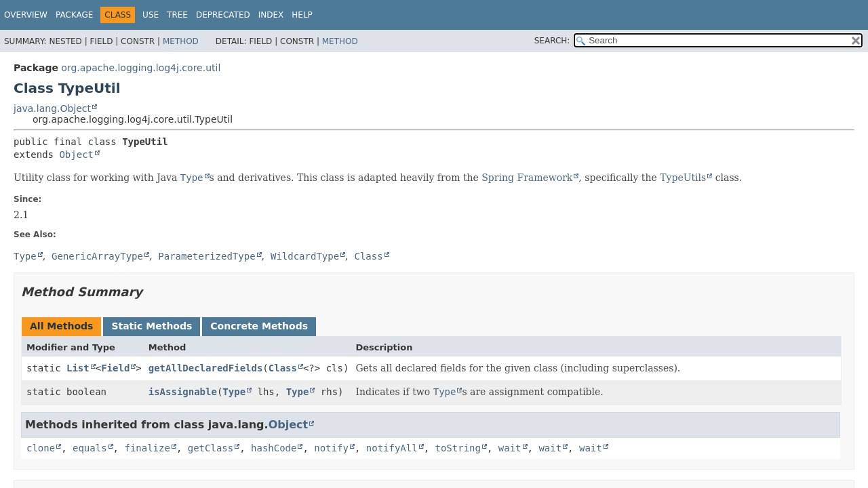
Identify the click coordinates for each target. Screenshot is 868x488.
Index (271, 15)
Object (76, 155)
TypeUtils (683, 178)
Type (234, 392)
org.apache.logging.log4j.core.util (141, 68)
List (78, 368)
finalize (147, 448)
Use (151, 15)
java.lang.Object (52, 108)
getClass (211, 448)
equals (90, 448)
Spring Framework (527, 178)
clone (41, 448)
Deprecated (223, 15)
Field (115, 368)
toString (458, 448)
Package (74, 15)
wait (510, 448)
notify (331, 448)
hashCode (274, 448)
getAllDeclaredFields (206, 368)
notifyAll (392, 448)
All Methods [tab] (61, 326)
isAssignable (183, 392)
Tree (177, 15)
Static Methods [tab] (152, 326)
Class (283, 368)
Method (181, 41)
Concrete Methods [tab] (259, 326)
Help (302, 15)
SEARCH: (552, 41)
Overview (26, 15)
